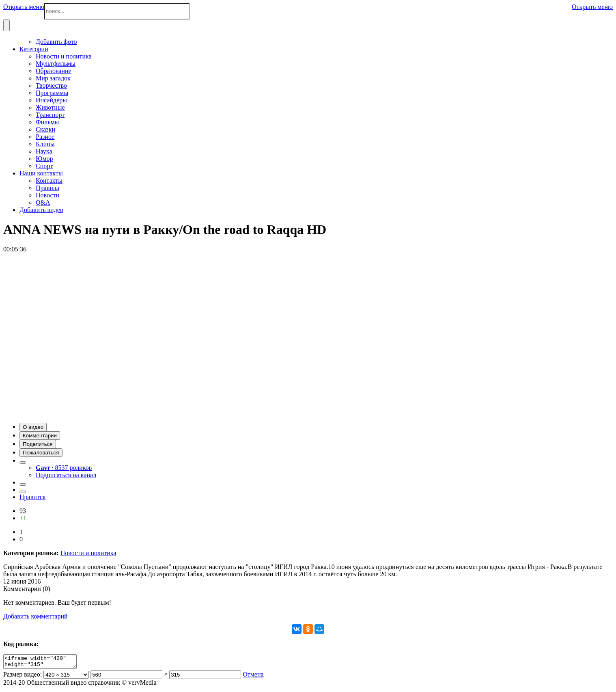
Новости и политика (88, 553)
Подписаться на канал (66, 475)
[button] (33, 427)
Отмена (253, 677)
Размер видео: (23, 677)
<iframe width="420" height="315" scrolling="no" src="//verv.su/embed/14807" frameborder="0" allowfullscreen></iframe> (44, 663)
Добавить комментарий (36, 616)
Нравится (32, 497)
